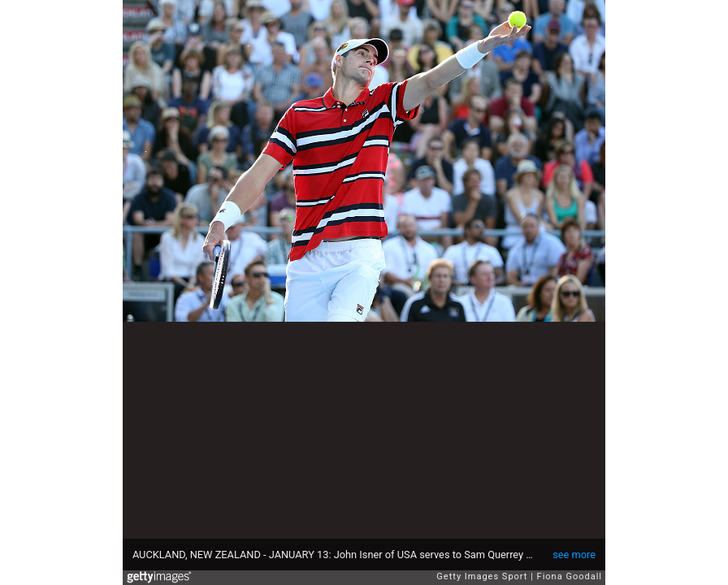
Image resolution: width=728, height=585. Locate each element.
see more (574, 555)
